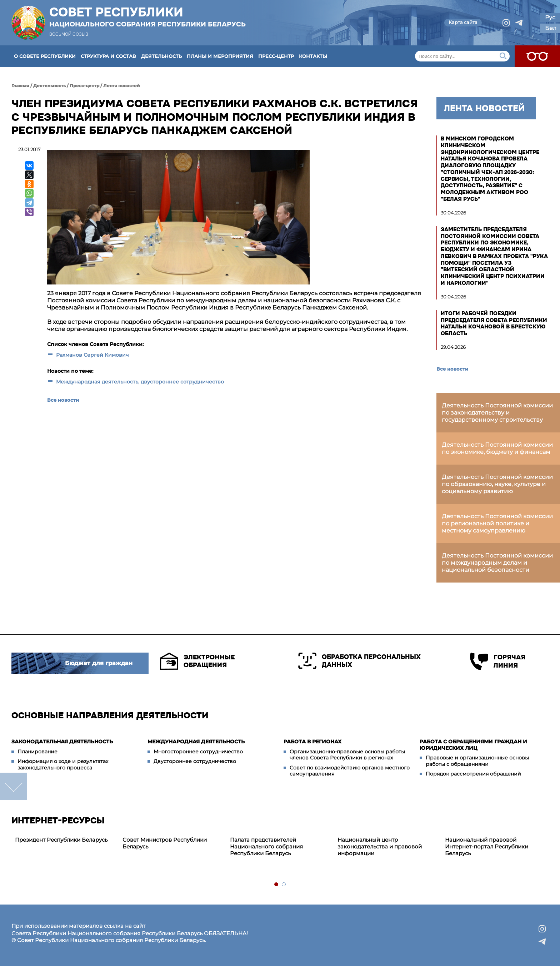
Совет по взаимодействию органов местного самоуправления (350, 771)
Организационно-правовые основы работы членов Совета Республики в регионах (347, 755)
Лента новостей (122, 86)
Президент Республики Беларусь (61, 840)
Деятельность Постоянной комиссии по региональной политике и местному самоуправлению (497, 523)
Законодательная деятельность (62, 742)
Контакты (313, 56)
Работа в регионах (312, 742)
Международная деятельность (196, 742)
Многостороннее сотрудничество (198, 752)
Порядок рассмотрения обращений (473, 774)
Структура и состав (108, 56)
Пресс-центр (276, 56)
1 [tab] (277, 885)
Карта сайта (463, 22)
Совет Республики (147, 17)
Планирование (37, 752)
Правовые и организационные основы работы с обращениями (477, 761)
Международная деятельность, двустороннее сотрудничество (140, 382)
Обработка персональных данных (359, 661)
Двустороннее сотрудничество (195, 761)
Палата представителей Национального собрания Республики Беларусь (266, 846)
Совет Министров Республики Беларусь (165, 843)
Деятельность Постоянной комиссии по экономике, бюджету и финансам (497, 448)
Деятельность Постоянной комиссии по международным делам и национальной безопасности (497, 563)
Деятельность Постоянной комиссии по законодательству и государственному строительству (497, 413)
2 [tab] (284, 885)
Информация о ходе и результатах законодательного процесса (63, 764)
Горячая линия (498, 661)
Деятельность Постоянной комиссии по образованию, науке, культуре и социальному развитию (497, 484)
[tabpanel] (65, 840)
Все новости (63, 400)
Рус (550, 17)
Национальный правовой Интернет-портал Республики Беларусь (487, 846)
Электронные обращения (197, 661)
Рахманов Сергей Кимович (92, 355)
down (14, 786)
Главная (20, 86)
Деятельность (161, 56)
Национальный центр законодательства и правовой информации (380, 846)
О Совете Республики (45, 56)
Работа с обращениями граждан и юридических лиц (473, 745)
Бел (551, 28)
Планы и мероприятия (220, 56)
